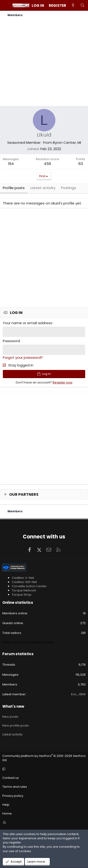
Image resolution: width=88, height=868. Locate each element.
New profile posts (16, 726)
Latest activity (12, 734)
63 (81, 164)
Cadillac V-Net (23, 578)
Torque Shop (22, 595)
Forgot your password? (23, 357)
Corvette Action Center (29, 586)
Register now (63, 382)
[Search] (82, 5)
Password (11, 341)
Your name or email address (27, 323)
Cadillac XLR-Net (24, 582)
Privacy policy (13, 796)
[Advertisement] (44, 62)
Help (6, 805)
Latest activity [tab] (43, 188)
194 (11, 164)
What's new (13, 706)
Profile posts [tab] (14, 188)
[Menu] (6, 5)
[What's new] (73, 5)
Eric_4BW (78, 694)
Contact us (11, 778)
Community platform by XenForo (44, 758)
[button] (43, 769)
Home (7, 814)
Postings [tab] (69, 188)
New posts (10, 717)
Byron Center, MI (67, 142)
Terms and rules (15, 787)
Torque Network (24, 590)
